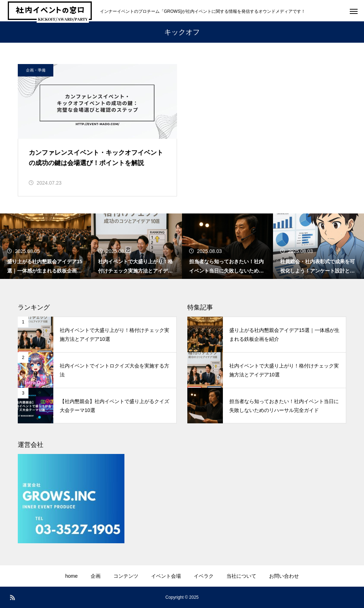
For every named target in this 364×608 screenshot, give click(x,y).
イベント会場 (166, 576)
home (71, 576)
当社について (241, 576)
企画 (96, 576)
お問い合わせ (284, 576)
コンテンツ (126, 576)
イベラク (204, 576)
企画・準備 (36, 70)
